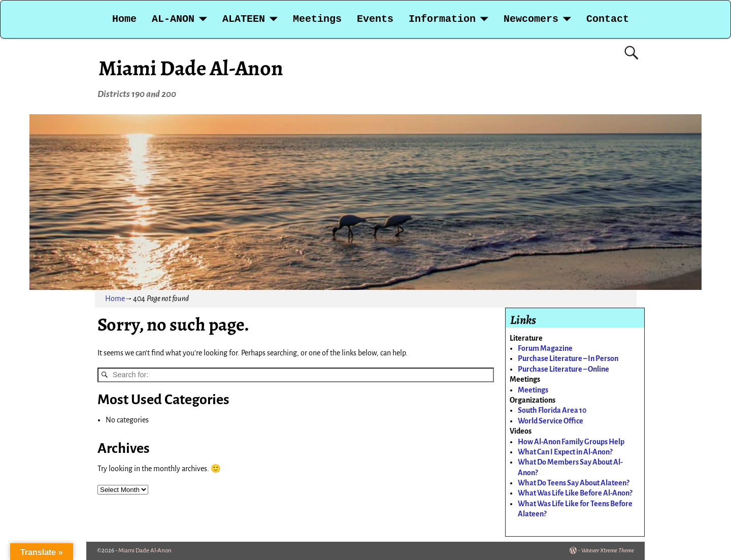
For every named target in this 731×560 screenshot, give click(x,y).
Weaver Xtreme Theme (608, 551)
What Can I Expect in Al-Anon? (565, 452)
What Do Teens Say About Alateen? (573, 483)
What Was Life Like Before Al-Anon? (575, 493)
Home (124, 19)
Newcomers (531, 19)
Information (442, 19)
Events (375, 19)
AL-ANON (173, 19)
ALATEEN (244, 19)
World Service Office (551, 421)
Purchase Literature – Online (563, 369)
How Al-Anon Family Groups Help (571, 442)
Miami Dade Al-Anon (191, 68)
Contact (608, 19)
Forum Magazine (545, 348)
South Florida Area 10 (552, 410)
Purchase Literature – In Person (568, 358)
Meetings (317, 19)
